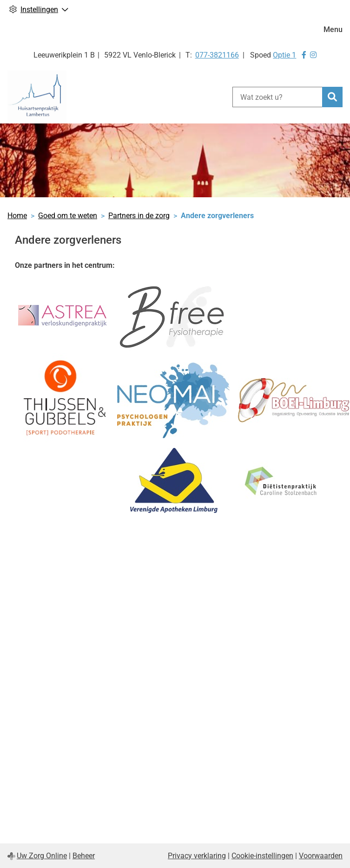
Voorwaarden (321, 856)
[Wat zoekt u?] (277, 97)
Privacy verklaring (197, 856)
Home (17, 216)
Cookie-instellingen (262, 856)
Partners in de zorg (139, 216)
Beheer (84, 856)
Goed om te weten (68, 216)
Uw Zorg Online (42, 856)
